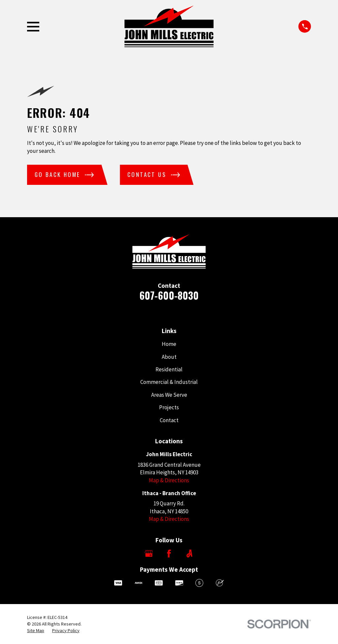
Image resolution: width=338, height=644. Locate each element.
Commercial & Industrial (169, 382)
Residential (169, 369)
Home (169, 344)
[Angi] (189, 554)
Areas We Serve (169, 395)
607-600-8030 (169, 295)
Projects (169, 407)
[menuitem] (36, 631)
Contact (169, 420)
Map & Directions (169, 480)
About (169, 357)
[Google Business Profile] (149, 554)
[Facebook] (169, 554)
